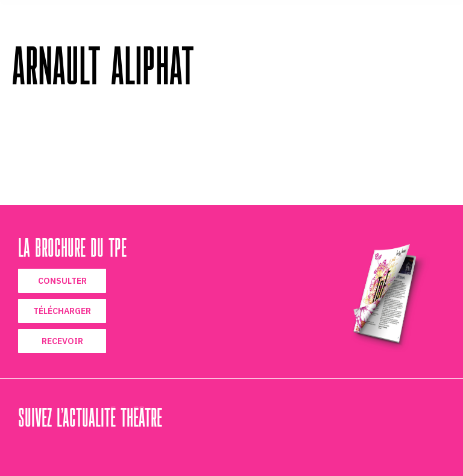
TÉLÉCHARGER (62, 311)
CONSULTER (62, 281)
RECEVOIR (62, 341)
